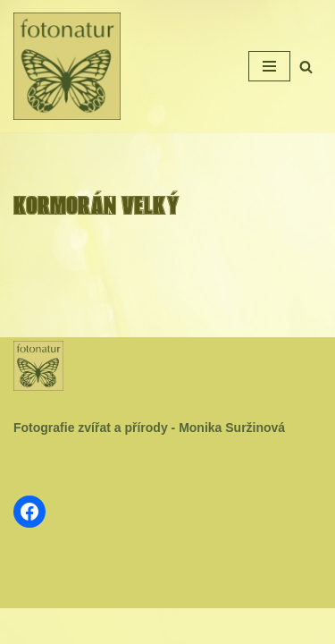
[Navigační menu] (269, 66)
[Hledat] (306, 67)
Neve (113, 626)
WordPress (209, 626)
